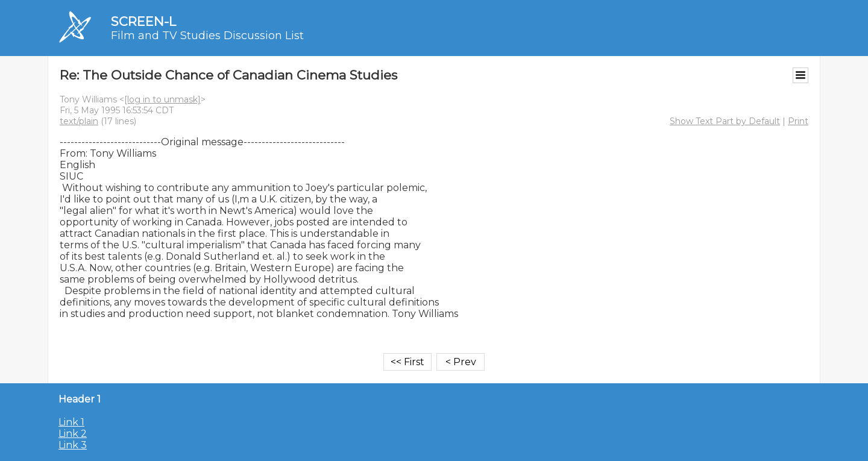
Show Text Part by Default (725, 121)
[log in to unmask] (162, 99)
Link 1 (71, 422)
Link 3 (73, 445)
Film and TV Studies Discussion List (207, 36)
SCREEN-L (143, 21)
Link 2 (73, 434)
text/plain (79, 121)
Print (798, 121)
